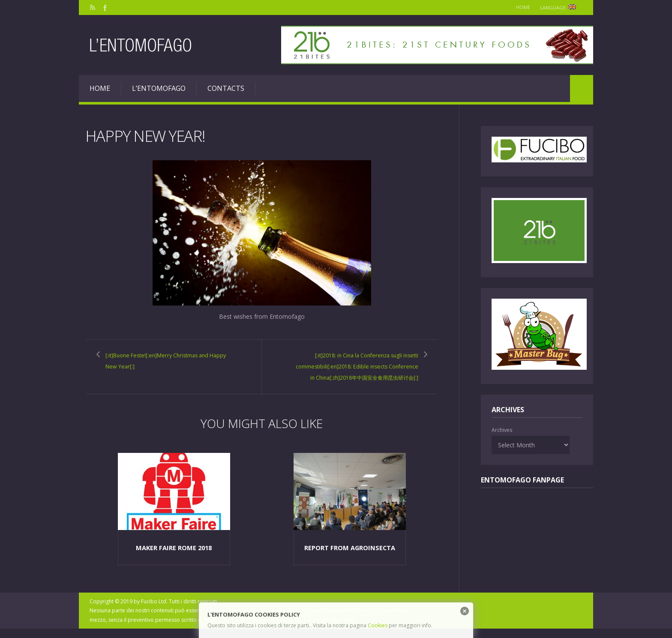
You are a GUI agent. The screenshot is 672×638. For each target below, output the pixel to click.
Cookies (378, 625)
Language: (559, 7)
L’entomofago (159, 88)
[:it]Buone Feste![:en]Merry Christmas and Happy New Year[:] (167, 360)
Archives (502, 430)
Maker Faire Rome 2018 (174, 557)
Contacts (226, 88)
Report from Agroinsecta (350, 557)
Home (519, 7)
